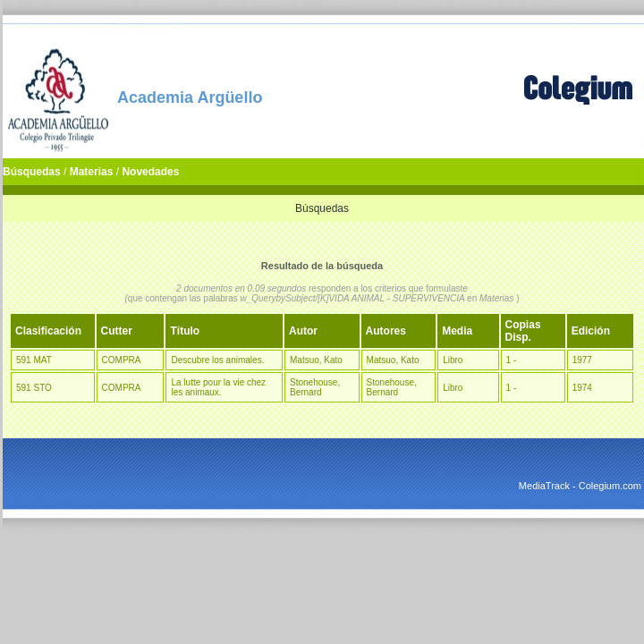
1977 (582, 360)
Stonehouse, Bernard (315, 387)
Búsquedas (32, 172)
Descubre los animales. (217, 360)
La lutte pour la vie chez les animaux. (218, 387)
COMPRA (122, 360)
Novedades (150, 172)
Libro (453, 360)
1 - (512, 360)
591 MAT (34, 360)
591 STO (34, 388)
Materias (92, 172)
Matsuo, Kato (316, 360)
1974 (582, 388)
